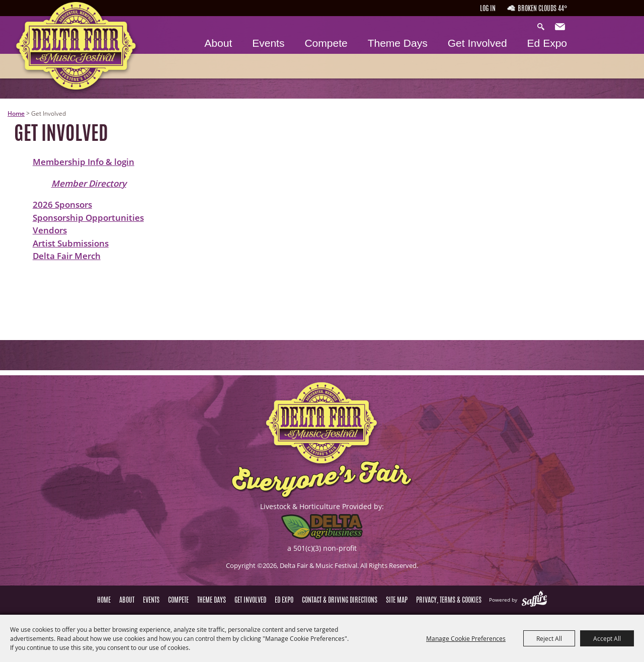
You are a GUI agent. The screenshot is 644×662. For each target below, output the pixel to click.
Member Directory (89, 183)
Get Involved (477, 43)
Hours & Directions (611, 16)
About (218, 43)
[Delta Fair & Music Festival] (76, 49)
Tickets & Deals (611, 64)
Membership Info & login (84, 162)
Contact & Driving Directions (340, 601)
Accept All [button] (607, 638)
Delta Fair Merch (67, 256)
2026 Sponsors (62, 204)
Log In (488, 9)
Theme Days (398, 43)
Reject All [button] (549, 638)
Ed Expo (547, 43)
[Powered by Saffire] (534, 600)
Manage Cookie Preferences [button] (466, 638)
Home (16, 113)
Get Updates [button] (561, 27)
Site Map (397, 601)
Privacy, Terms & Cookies (449, 601)
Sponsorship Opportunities (88, 218)
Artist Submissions (71, 243)
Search (543, 27)
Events (268, 43)
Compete (326, 43)
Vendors (50, 230)
